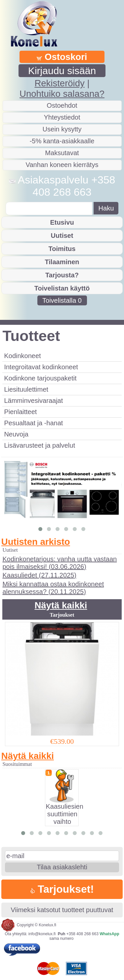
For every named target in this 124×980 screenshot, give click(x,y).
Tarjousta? (62, 275)
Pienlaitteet (20, 412)
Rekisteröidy (59, 83)
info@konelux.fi (42, 934)
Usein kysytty (62, 129)
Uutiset (62, 236)
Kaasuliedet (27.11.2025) (39, 575)
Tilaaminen (62, 262)
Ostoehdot (62, 105)
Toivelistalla (62, 300)
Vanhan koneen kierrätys (62, 165)
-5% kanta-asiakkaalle (62, 141)
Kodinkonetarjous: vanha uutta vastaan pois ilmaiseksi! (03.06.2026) (60, 563)
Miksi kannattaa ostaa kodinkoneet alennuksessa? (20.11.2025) (53, 588)
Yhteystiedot (62, 117)
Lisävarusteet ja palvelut (40, 445)
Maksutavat (62, 153)
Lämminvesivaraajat (33, 401)
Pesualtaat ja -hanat (33, 423)
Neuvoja (16, 434)
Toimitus (62, 249)
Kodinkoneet (22, 356)
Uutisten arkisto (36, 542)
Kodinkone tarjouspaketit (40, 378)
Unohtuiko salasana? (62, 94)
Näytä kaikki (61, 605)
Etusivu (62, 222)
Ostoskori (62, 57)
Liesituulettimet (26, 389)
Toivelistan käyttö (62, 288)
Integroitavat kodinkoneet (41, 367)
